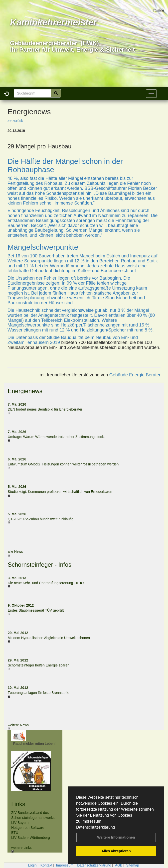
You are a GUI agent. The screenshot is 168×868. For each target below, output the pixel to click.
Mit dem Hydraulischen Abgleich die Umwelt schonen (49, 638)
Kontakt (46, 865)
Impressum (91, 821)
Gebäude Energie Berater (135, 375)
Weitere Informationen (116, 837)
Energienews (25, 391)
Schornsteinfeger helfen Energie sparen (39, 665)
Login (32, 865)
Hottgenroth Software (28, 828)
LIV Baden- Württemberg (31, 838)
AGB (119, 865)
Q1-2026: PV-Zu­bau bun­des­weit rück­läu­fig (41, 519)
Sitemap (133, 865)
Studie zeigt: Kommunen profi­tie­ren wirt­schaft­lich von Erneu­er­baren (60, 492)
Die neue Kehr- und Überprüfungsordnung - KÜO (46, 583)
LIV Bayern (20, 823)
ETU (15, 833)
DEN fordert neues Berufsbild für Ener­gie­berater (45, 409)
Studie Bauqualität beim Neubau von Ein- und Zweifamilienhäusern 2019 (73, 340)
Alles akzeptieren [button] (116, 851)
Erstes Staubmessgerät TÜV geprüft (36, 610)
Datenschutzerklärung (96, 827)
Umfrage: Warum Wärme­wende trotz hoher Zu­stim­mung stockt (56, 437)
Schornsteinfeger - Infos (40, 565)
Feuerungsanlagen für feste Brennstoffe (38, 693)
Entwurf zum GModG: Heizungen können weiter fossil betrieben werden (63, 464)
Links (18, 804)
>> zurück (15, 121)
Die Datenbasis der (27, 337)
